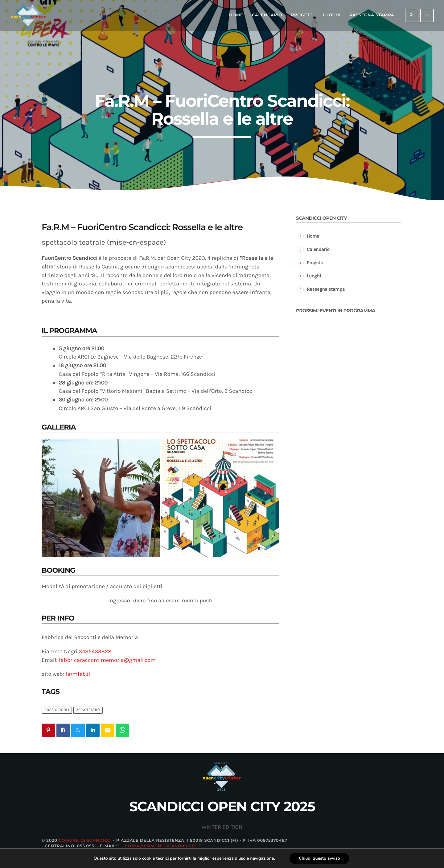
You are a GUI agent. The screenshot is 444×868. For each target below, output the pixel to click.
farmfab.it (78, 674)
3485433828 (95, 651)
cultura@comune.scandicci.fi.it (160, 846)
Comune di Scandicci (85, 841)
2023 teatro (88, 710)
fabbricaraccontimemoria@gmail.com (107, 660)
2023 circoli (57, 710)
